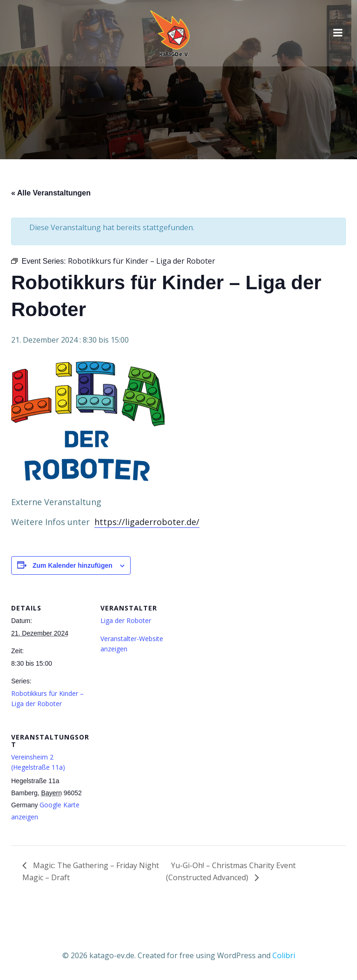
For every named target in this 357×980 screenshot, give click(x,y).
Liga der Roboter (126, 620)
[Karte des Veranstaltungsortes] (149, 782)
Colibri (284, 955)
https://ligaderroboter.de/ (147, 522)
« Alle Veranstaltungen (51, 193)
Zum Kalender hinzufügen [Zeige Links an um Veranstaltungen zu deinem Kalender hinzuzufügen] (73, 565)
